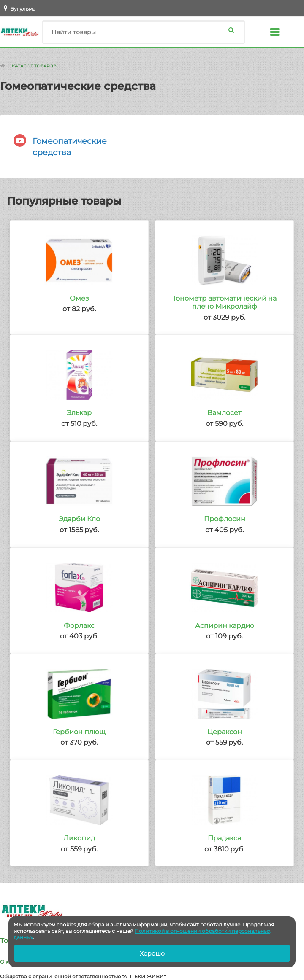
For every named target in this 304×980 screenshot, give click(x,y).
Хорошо (152, 953)
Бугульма (23, 9)
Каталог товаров (34, 66)
